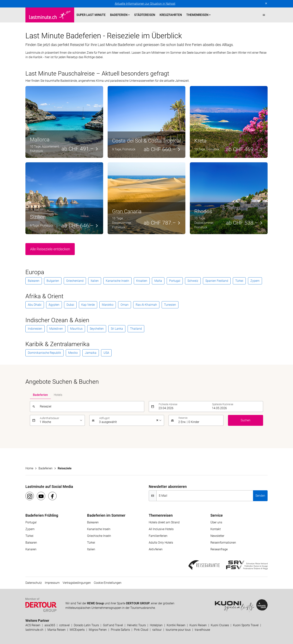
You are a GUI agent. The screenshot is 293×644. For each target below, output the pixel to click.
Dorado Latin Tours (86, 625)
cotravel (64, 625)
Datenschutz (34, 583)
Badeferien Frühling (42, 515)
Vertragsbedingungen (77, 583)
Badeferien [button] (119, 15)
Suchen (246, 420)
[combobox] (91, 407)
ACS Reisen (33, 625)
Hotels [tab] (58, 395)
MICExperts (77, 630)
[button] (264, 15)
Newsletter (217, 536)
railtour (157, 630)
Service (217, 515)
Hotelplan (156, 625)
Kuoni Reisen (198, 625)
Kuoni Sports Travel (246, 625)
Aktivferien (156, 549)
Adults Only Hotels (161, 543)
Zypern (30, 529)
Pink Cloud (141, 630)
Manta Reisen (57, 630)
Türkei (29, 536)
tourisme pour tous (178, 630)
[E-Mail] (205, 496)
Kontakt (216, 529)
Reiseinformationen (223, 543)
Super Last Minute (91, 15)
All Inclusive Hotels (161, 529)
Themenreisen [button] (197, 15)
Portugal (31, 522)
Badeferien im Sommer (106, 515)
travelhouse (202, 630)
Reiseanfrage (219, 549)
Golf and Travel (113, 625)
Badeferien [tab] (40, 395)
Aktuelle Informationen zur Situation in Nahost (145, 4)
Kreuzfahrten (171, 15)
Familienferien (158, 536)
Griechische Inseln (99, 536)
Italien (91, 549)
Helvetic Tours (136, 625)
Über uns (216, 522)
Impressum (52, 583)
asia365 (50, 625)
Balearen (31, 543)
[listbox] (61, 420)
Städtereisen (145, 15)
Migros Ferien (98, 630)
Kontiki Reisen (176, 625)
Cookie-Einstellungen (108, 583)
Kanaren (31, 549)
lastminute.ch (34, 630)
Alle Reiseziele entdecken (50, 249)
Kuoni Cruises (220, 625)
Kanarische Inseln (99, 529)
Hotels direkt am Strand (164, 522)
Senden (260, 496)
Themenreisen (161, 515)
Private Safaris (120, 630)
